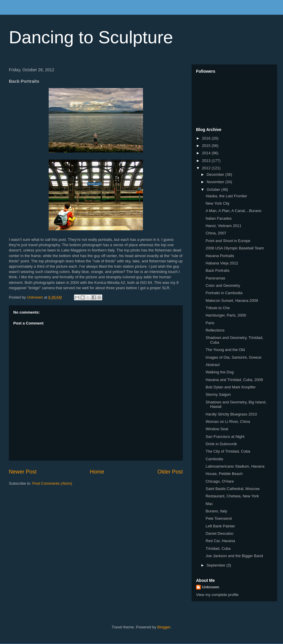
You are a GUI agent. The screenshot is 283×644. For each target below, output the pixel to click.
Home (97, 472)
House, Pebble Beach (224, 474)
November (216, 182)
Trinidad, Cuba (218, 548)
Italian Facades (218, 218)
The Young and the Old (225, 350)
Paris (210, 323)
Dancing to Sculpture (91, 37)
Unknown (211, 587)
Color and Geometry (223, 285)
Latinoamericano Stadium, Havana (235, 466)
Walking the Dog (219, 372)
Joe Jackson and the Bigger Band (234, 556)
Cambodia (214, 459)
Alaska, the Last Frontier (226, 196)
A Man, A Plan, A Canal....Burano (233, 211)
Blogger (164, 627)
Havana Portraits (220, 256)
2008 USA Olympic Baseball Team (235, 248)
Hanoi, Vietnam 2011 (223, 226)
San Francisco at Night (225, 437)
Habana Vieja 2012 (222, 263)
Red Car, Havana (220, 541)
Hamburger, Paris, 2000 (226, 315)
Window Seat (217, 429)
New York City (217, 203)
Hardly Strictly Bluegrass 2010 (231, 414)
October (214, 189)
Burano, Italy (216, 511)
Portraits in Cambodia (224, 293)
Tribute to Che (218, 308)
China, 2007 (216, 233)
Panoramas (215, 278)
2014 (207, 153)
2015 (207, 146)
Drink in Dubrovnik (221, 444)
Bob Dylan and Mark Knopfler (231, 387)
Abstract (213, 365)
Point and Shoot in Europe (228, 241)
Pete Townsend (219, 518)
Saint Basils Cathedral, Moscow (232, 489)
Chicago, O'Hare (220, 481)
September (217, 565)
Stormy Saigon (218, 394)
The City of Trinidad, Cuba (228, 451)
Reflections (215, 330)
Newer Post (23, 472)
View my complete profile (217, 595)
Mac (209, 504)
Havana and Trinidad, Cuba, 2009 (234, 380)
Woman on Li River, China (228, 422)
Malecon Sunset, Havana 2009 (232, 301)
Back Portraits (217, 270)
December (216, 174)
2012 (207, 168)
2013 (207, 161)
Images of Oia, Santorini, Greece (233, 357)
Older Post (170, 472)
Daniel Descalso (219, 533)
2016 (207, 138)
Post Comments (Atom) (52, 483)
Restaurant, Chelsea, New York (232, 496)
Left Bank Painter (220, 526)
